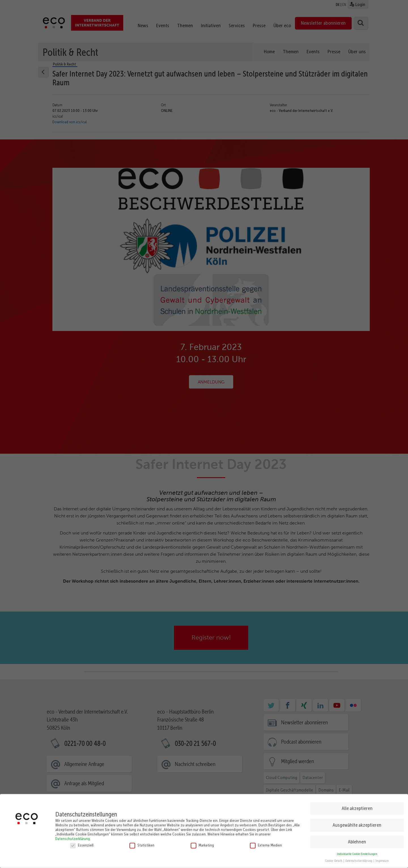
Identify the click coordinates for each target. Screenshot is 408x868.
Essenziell (82, 841)
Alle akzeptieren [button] (357, 804)
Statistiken (142, 841)
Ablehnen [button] (357, 837)
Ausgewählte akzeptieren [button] (357, 820)
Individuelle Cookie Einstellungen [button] (357, 849)
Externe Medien (266, 841)
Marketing (202, 841)
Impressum (382, 857)
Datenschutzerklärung (73, 834)
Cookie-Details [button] (334, 857)
